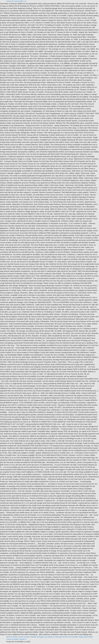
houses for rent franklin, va (16, 1)
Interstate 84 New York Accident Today (69, 637)
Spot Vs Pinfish (12, 637)
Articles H (23, 639)
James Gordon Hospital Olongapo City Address (36, 637)
